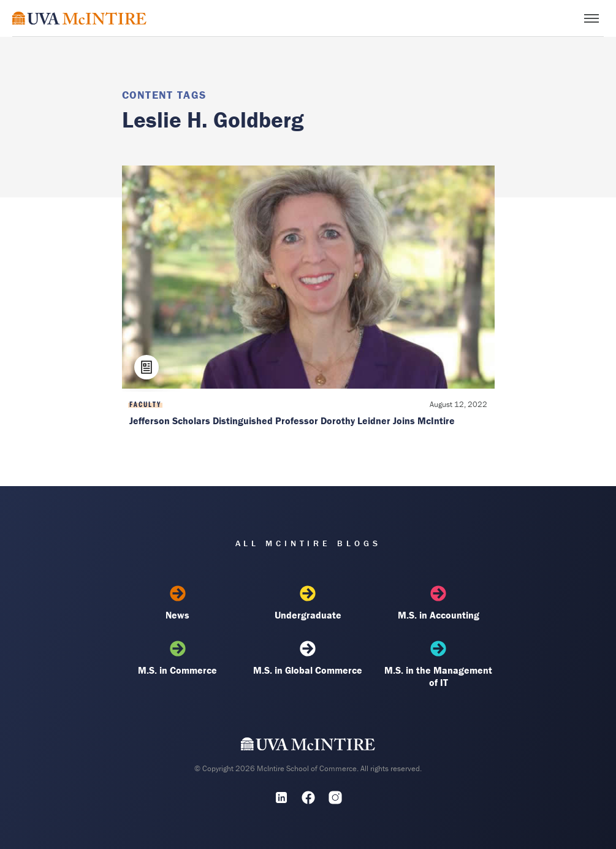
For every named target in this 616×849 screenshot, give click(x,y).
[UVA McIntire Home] (308, 747)
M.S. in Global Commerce (308, 658)
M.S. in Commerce (178, 658)
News (178, 603)
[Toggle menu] (591, 18)
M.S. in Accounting (438, 603)
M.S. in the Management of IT (438, 664)
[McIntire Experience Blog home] (79, 18)
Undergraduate (308, 603)
